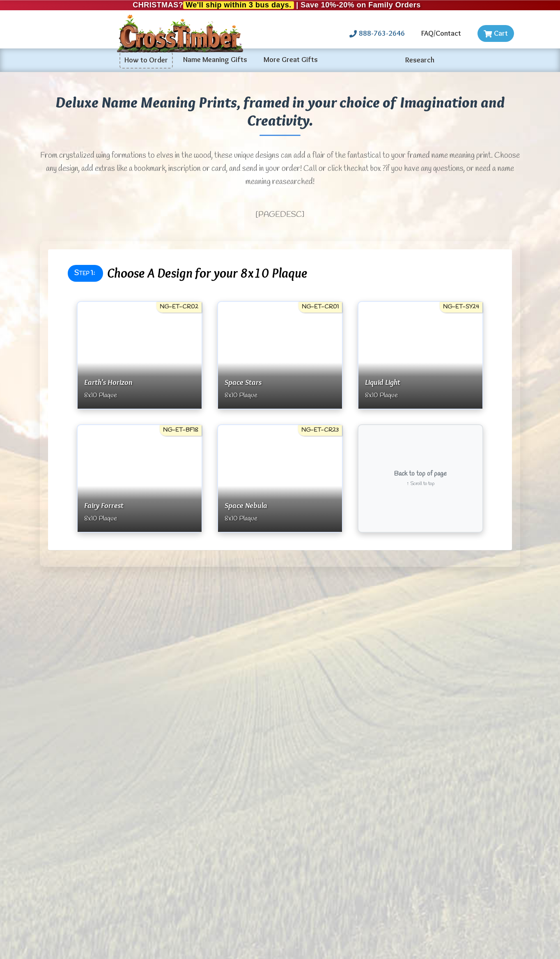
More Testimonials (140, 644)
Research (420, 60)
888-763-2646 (377, 33)
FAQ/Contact (441, 33)
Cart (496, 33)
